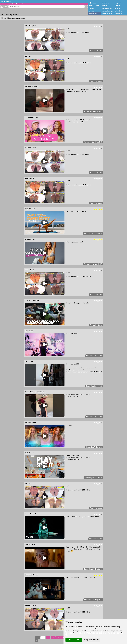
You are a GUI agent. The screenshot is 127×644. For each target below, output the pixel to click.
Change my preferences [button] (91, 640)
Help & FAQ (119, 3)
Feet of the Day (107, 8)
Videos (92, 8)
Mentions (92, 11)
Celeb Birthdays (107, 11)
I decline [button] (78, 640)
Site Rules (106, 3)
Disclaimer (119, 11)
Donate (118, 6)
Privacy (118, 8)
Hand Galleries (107, 14)
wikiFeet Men (93, 14)
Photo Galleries (94, 6)
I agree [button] (69, 640)
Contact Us (119, 14)
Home (94, 3)
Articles (105, 6)
